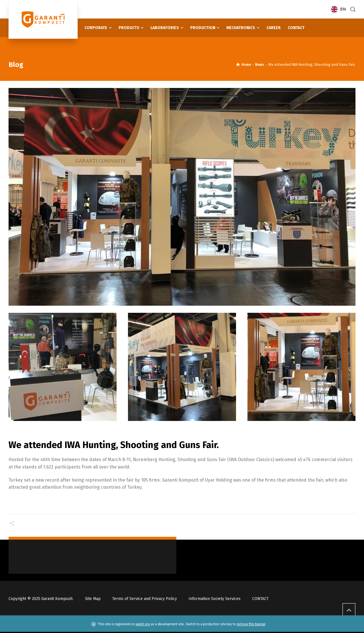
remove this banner (251, 624)
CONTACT (260, 598)
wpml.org (143, 624)
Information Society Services (215, 598)
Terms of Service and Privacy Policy (145, 598)
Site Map (93, 598)
